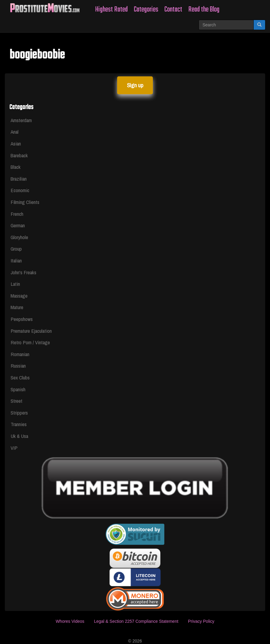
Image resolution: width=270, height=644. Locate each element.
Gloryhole (19, 237)
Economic (20, 190)
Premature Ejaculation (31, 331)
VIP (14, 448)
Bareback (19, 155)
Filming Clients (25, 202)
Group (16, 249)
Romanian (20, 354)
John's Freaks (23, 272)
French (17, 214)
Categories (146, 10)
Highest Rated (111, 10)
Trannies (19, 424)
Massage (19, 296)
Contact (173, 10)
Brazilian (19, 179)
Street (16, 401)
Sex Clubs (20, 377)
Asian (16, 143)
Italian (16, 260)
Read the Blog (204, 10)
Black (16, 167)
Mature (17, 307)
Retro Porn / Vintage (30, 342)
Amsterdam (21, 120)
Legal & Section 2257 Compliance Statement (136, 621)
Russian (18, 366)
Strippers (19, 413)
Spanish (18, 389)
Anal (15, 132)
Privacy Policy (201, 621)
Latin (15, 284)
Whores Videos (70, 621)
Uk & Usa (19, 436)
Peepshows (22, 319)
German (18, 225)
